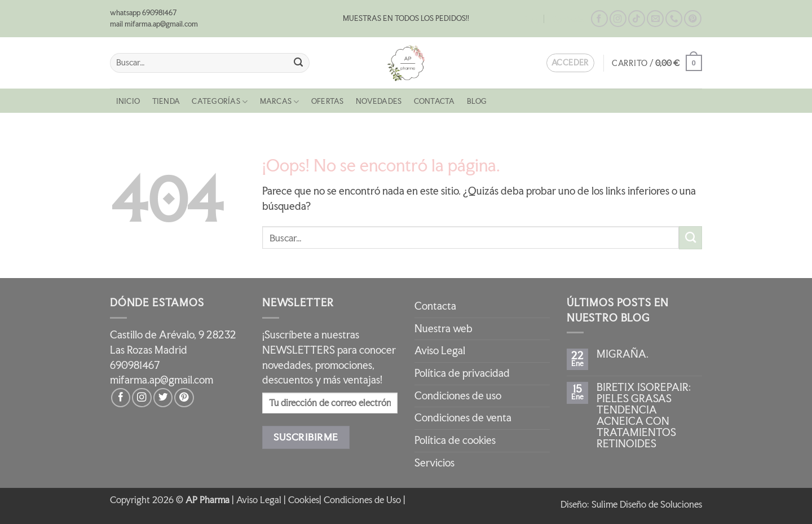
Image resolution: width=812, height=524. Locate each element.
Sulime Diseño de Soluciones (647, 504)
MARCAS (280, 102)
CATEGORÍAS (220, 102)
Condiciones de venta (463, 418)
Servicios (434, 463)
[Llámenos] (674, 19)
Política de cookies (455, 440)
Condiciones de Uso (362, 500)
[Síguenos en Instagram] (618, 19)
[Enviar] (299, 63)
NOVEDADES (379, 101)
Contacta (568, 19)
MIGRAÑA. (623, 354)
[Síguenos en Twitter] (163, 398)
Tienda (166, 101)
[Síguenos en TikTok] (637, 19)
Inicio (128, 101)
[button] (657, 63)
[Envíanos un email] (655, 19)
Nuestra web (443, 329)
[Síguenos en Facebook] (599, 19)
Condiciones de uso (458, 396)
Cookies (304, 500)
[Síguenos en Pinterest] (692, 19)
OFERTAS (328, 101)
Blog (530, 19)
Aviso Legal (440, 351)
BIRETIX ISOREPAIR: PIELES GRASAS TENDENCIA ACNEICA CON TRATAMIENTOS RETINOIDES (644, 416)
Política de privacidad (462, 373)
